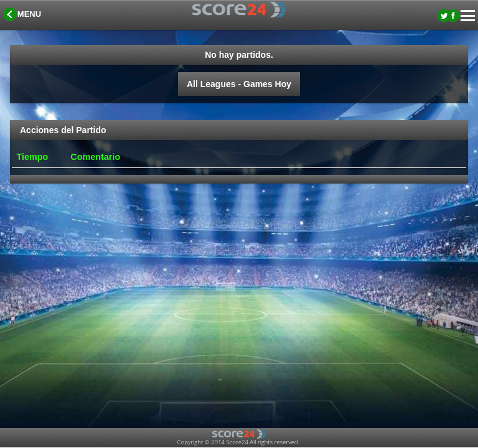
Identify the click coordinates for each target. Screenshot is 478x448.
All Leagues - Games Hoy (239, 84)
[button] (23, 15)
